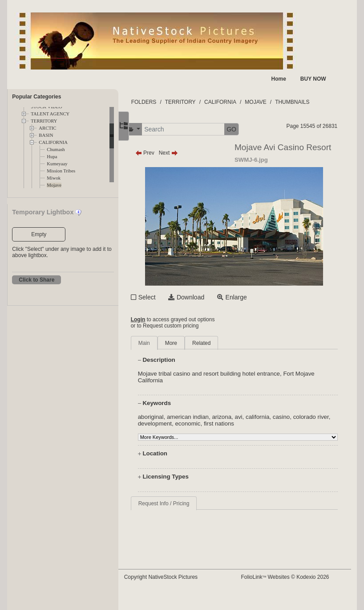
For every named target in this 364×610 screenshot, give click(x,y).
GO (248, 129)
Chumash (56, 149)
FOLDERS (160, 102)
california (274, 417)
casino (298, 417)
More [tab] (188, 343)
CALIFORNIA (53, 142)
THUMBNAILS (309, 102)
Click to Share (36, 280)
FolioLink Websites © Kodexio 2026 (293, 577)
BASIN (46, 135)
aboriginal (167, 417)
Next (185, 153)
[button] (150, 129)
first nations (250, 424)
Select (164, 297)
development (186, 424)
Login (155, 319)
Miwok (54, 178)
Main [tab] (161, 343)
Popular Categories (36, 97)
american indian (205, 417)
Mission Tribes (61, 171)
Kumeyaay (57, 164)
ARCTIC (47, 128)
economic (219, 424)
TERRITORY (44, 121)
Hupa (52, 157)
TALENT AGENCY (50, 114)
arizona (239, 417)
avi (255, 417)
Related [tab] (218, 343)
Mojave (54, 185)
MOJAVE (272, 102)
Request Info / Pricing (180, 504)
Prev (161, 153)
